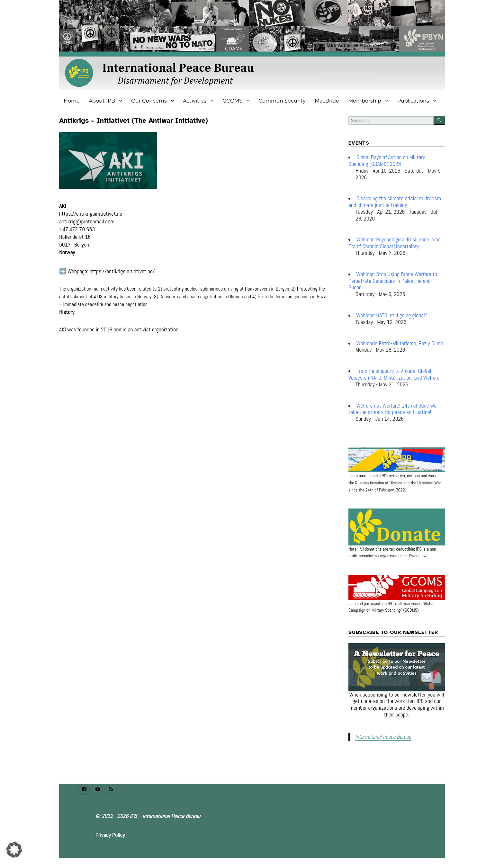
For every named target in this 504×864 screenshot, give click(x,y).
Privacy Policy (110, 834)
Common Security (282, 101)
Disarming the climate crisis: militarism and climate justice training (395, 202)
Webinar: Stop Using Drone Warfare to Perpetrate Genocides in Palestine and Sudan (393, 281)
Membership (365, 101)
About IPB (102, 101)
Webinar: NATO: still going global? (392, 315)
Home (72, 101)
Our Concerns (149, 101)
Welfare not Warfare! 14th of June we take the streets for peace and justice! (392, 409)
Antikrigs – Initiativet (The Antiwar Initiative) (134, 121)
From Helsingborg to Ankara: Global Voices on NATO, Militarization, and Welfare (394, 374)
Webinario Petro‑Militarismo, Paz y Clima (400, 343)
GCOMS (232, 101)
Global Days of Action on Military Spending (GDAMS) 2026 (387, 161)
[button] (14, 850)
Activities (195, 101)
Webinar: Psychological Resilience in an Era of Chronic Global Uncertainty (395, 243)
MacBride (327, 101)
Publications (413, 101)
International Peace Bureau (382, 737)
